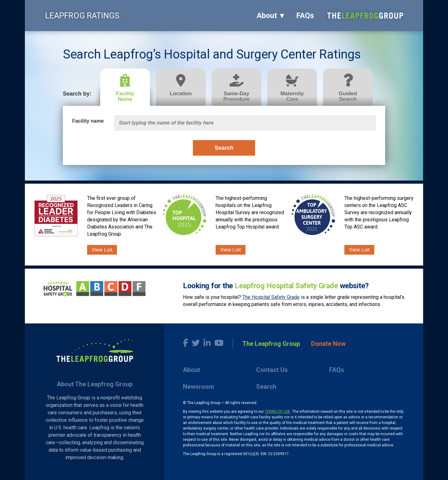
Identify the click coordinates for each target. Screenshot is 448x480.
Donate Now (328, 344)
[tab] (128, 87)
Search (224, 148)
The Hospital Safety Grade (271, 297)
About (267, 16)
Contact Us (272, 370)
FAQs (305, 16)
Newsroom (198, 387)
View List (102, 250)
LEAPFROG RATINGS (82, 16)
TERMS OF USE (278, 412)
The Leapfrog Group (271, 344)
